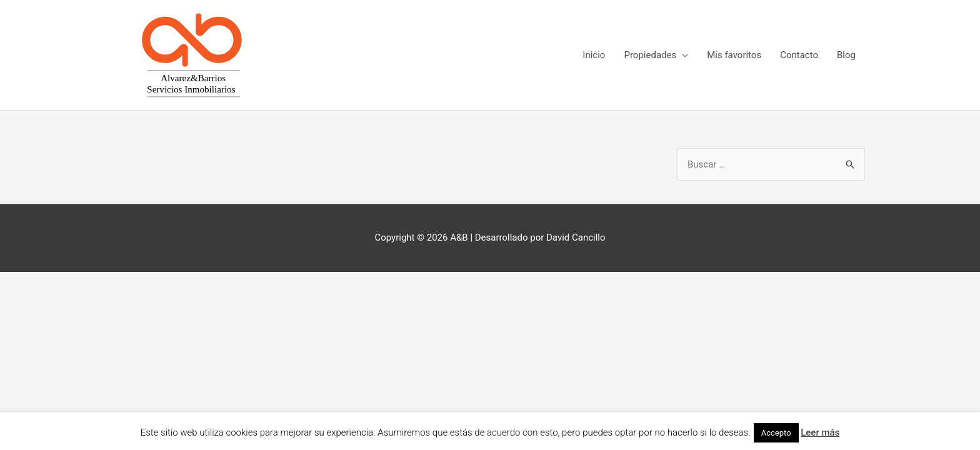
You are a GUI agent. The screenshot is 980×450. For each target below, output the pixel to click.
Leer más (820, 432)
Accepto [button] (776, 433)
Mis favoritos (734, 55)
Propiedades (650, 55)
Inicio (594, 55)
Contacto (799, 55)
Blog (846, 55)
